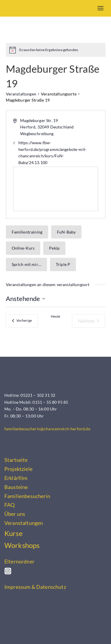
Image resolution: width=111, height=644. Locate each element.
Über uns (15, 514)
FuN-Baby (66, 232)
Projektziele (18, 469)
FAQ (9, 505)
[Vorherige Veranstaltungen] (22, 321)
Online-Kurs (23, 248)
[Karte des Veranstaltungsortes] (56, 189)
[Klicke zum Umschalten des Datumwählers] (25, 299)
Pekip (54, 248)
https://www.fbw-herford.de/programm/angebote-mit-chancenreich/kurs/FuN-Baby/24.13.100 (52, 153)
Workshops (22, 545)
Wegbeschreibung (37, 134)
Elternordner (19, 561)
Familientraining (27, 232)
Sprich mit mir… (26, 264)
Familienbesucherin (27, 496)
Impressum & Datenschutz (35, 587)
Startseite (16, 460)
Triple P (63, 264)
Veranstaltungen (21, 94)
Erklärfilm (16, 478)
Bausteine (16, 487)
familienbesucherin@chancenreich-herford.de (47, 429)
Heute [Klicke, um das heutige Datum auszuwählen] (56, 316)
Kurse (14, 533)
